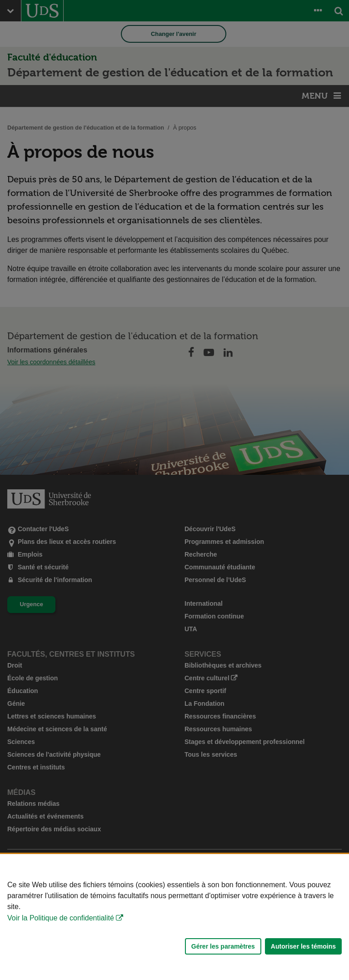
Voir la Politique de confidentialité (61, 918)
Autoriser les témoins (303, 946)
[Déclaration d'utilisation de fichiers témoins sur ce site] (174, 917)
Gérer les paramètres (223, 946)
